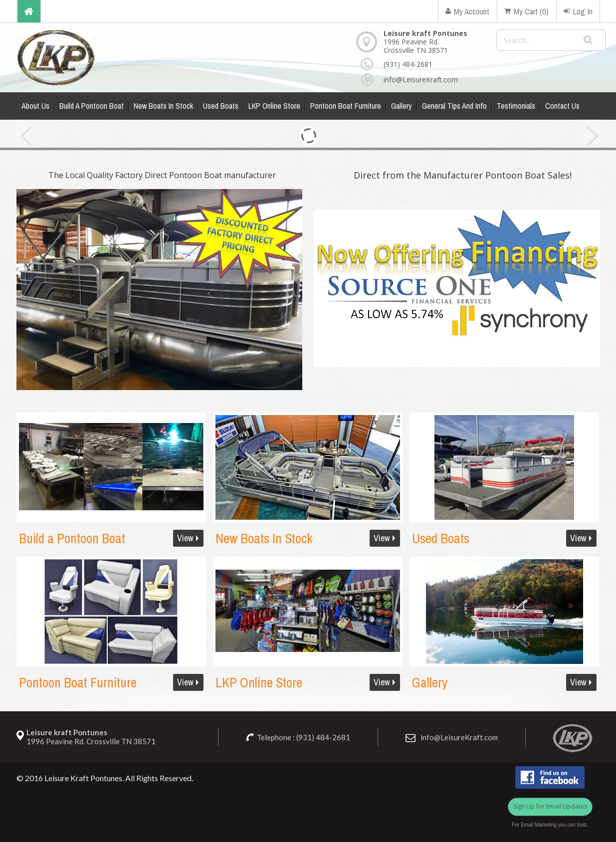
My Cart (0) (526, 11)
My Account (467, 11)
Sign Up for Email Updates (550, 806)
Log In (578, 11)
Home (29, 11)
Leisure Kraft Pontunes (83, 778)
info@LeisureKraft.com (414, 80)
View (185, 538)
